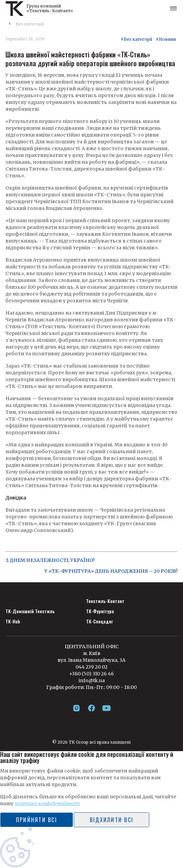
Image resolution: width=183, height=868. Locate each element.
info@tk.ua (92, 680)
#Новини (166, 39)
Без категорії (30, 24)
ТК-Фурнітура (100, 611)
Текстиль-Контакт (105, 601)
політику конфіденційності (47, 803)
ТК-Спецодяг (99, 621)
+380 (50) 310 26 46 (91, 674)
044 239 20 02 (91, 667)
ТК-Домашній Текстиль (30, 611)
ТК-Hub (13, 621)
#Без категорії (137, 39)
